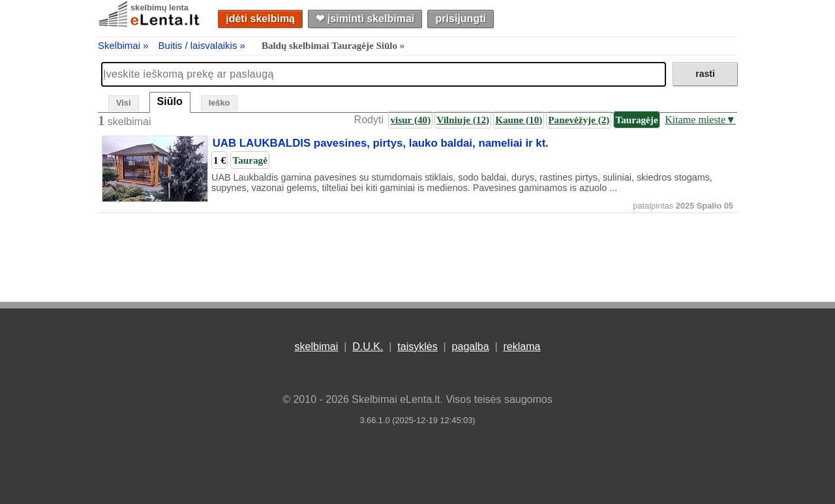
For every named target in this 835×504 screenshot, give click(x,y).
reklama (522, 347)
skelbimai (317, 347)
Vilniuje (463, 120)
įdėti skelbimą (260, 19)
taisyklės (417, 347)
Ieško (220, 103)
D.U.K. (368, 347)
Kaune (519, 120)
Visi (124, 103)
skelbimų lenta (159, 7)
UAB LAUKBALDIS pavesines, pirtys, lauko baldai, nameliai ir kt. (381, 144)
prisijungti (461, 19)
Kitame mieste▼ (700, 120)
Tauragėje (636, 120)
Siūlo (170, 101)
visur (410, 120)
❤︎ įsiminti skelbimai (365, 19)
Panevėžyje (579, 120)
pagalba (471, 347)
